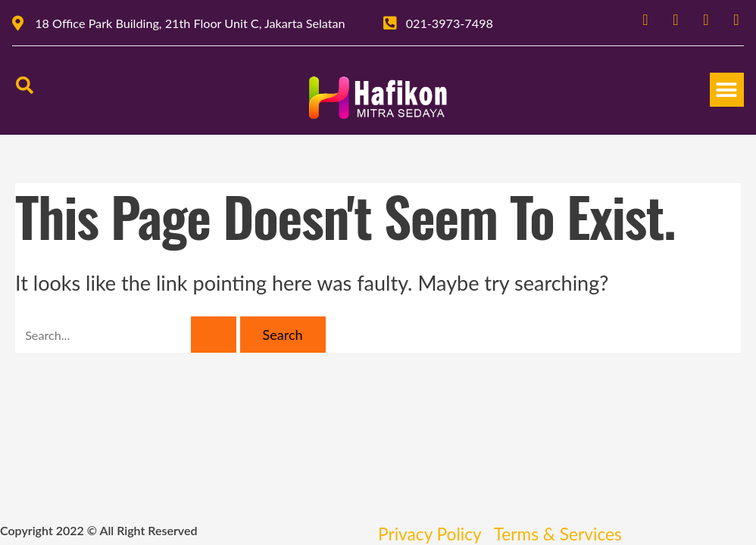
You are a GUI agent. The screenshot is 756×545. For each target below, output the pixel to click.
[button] (727, 90)
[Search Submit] (214, 335)
